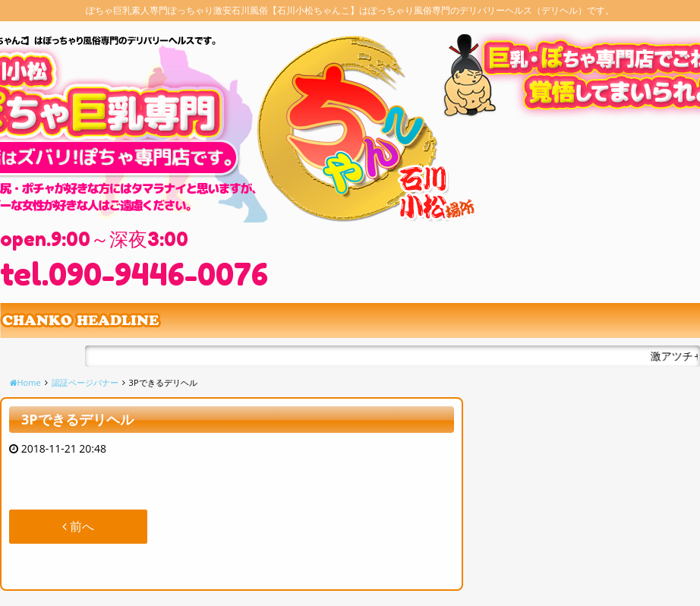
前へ (78, 526)
